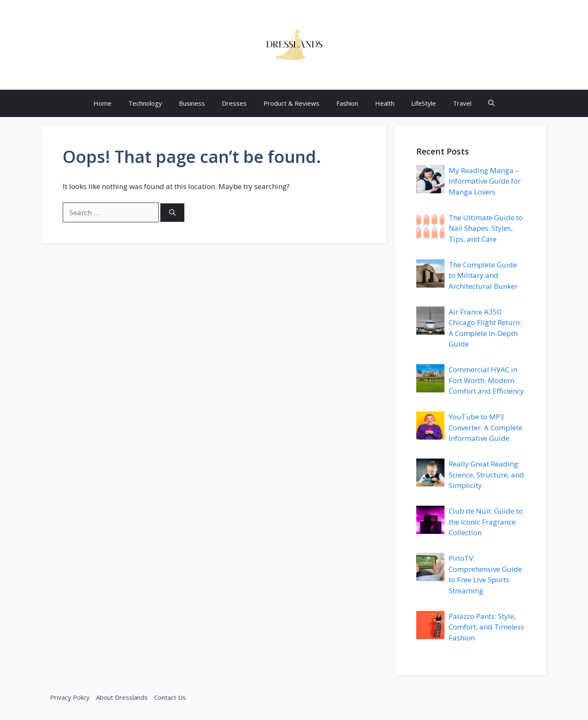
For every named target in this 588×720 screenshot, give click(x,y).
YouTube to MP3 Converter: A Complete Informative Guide (486, 427)
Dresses (234, 103)
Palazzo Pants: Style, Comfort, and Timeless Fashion (486, 627)
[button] (491, 103)
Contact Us (170, 697)
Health (385, 103)
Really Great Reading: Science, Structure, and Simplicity (486, 475)
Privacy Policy (70, 697)
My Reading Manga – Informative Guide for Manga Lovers (485, 181)
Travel (462, 103)
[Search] (172, 213)
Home (102, 103)
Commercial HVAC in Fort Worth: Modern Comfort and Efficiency (486, 380)
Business (192, 103)
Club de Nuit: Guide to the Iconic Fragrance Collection (486, 522)
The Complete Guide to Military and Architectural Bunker (483, 275)
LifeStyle (424, 103)
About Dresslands (122, 697)
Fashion (347, 103)
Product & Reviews (291, 103)
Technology (145, 103)
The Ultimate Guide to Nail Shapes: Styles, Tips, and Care (486, 228)
